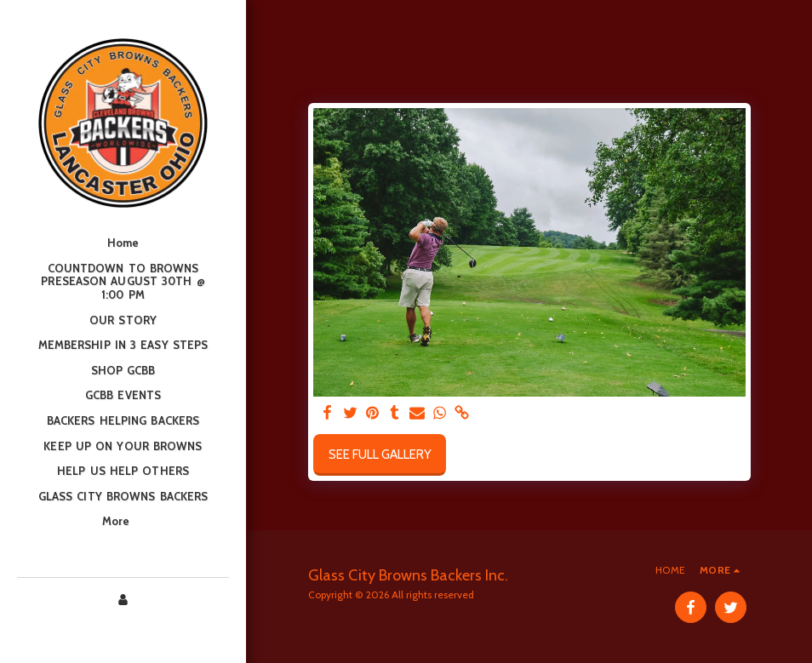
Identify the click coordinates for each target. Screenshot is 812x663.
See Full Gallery (380, 454)
